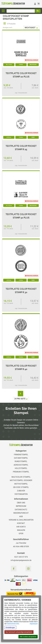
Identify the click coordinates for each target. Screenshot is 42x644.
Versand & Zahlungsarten (21, 520)
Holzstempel (21, 468)
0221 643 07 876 (21, 557)
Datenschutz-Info (13, 624)
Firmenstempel (21, 455)
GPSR (21, 534)
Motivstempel (21, 484)
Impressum (34, 624)
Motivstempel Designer (21, 480)
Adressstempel (21, 465)
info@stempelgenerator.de (21, 560)
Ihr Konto (21, 527)
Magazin (21, 530)
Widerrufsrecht (21, 513)
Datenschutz (21, 510)
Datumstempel (21, 458)
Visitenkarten (21, 494)
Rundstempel (21, 461)
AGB (21, 516)
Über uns (21, 503)
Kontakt (21, 523)
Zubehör (21, 491)
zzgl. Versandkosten (21, 93)
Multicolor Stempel (21, 477)
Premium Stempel (21, 472)
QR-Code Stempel (21, 487)
